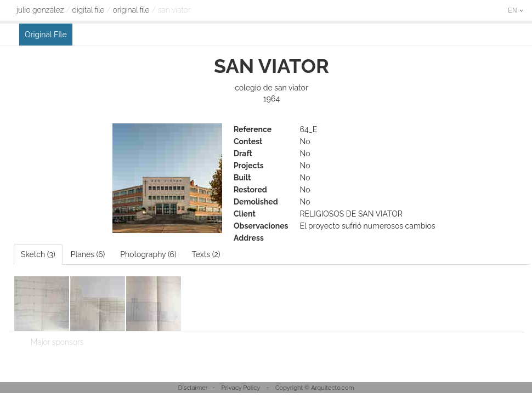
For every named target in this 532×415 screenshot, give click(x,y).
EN (516, 10)
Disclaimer (193, 388)
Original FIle (131, 10)
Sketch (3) (38, 254)
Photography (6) (148, 254)
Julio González (40, 10)
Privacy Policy (240, 388)
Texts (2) (206, 254)
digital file (88, 10)
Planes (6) (88, 254)
